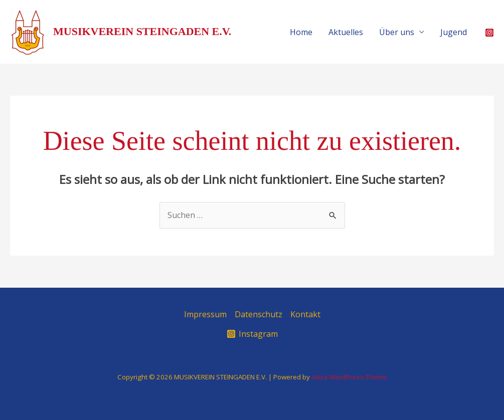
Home (301, 32)
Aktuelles (346, 32)
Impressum (205, 314)
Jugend (454, 32)
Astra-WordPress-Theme (349, 377)
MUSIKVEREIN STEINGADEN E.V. (142, 31)
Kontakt (305, 314)
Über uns (397, 32)
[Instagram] (489, 33)
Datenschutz (259, 314)
